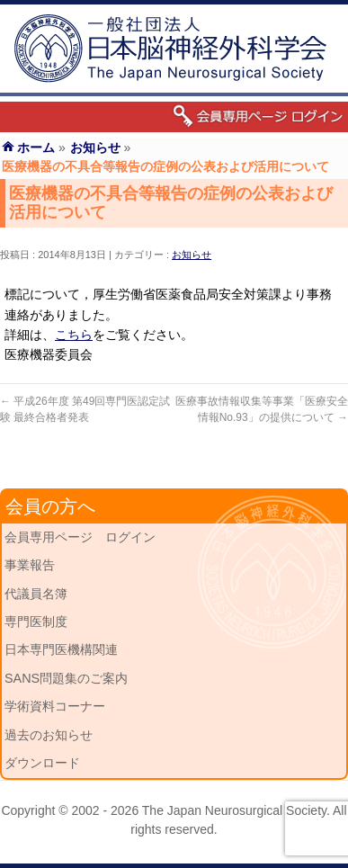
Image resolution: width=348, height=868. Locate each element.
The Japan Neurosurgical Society (234, 810)
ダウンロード (42, 763)
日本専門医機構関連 (61, 649)
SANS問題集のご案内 (66, 678)
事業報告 (30, 565)
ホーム (36, 148)
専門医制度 (36, 622)
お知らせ (192, 255)
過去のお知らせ (49, 735)
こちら (74, 335)
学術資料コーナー (55, 706)
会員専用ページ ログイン (80, 537)
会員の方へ (50, 506)
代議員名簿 (36, 594)
